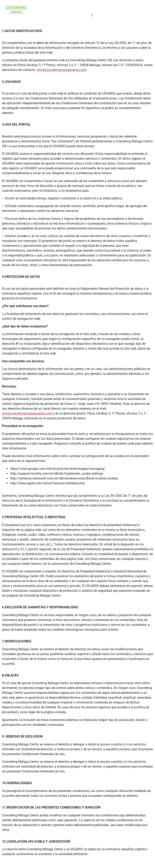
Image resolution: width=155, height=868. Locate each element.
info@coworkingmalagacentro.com (62, 70)
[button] (92, 15)
